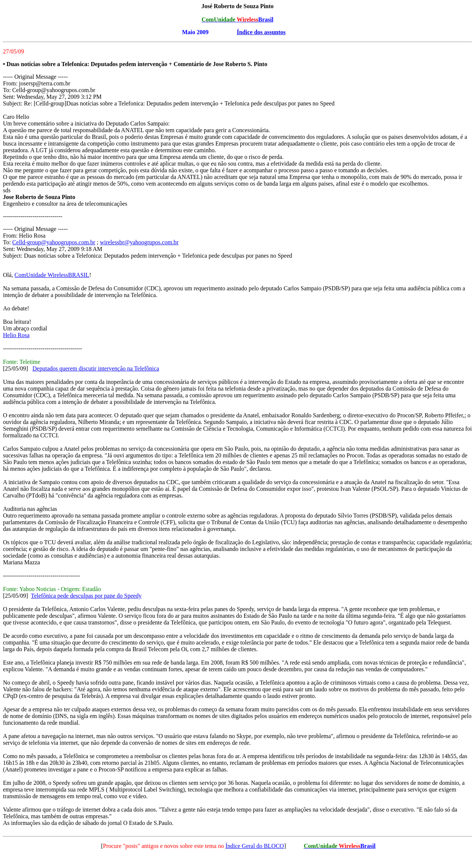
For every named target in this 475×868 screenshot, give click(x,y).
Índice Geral (240, 846)
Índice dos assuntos (261, 32)
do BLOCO (269, 846)
